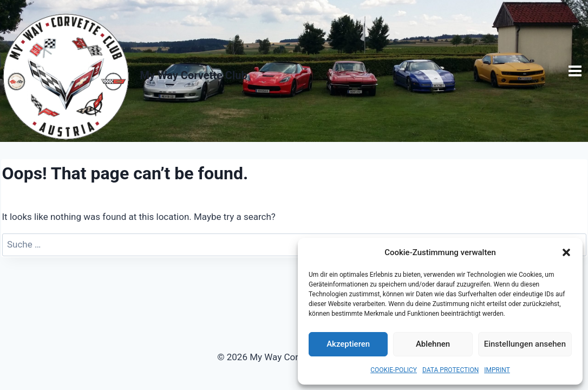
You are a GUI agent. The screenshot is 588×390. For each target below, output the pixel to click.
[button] (566, 252)
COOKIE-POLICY (394, 370)
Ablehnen (433, 344)
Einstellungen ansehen (525, 344)
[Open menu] (575, 71)
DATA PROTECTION (450, 370)
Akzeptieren (348, 344)
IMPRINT (497, 370)
